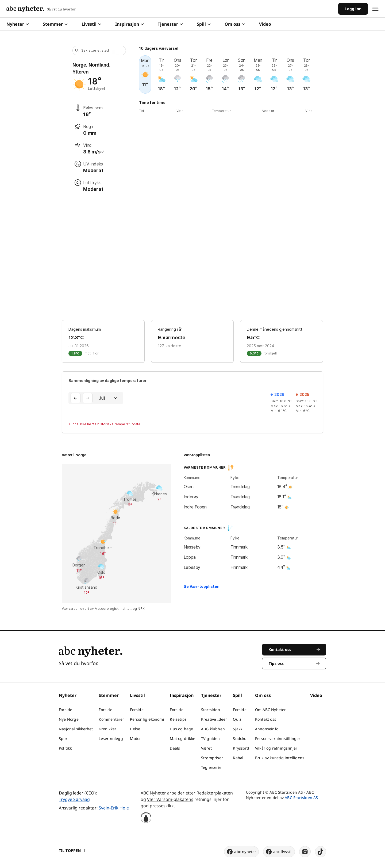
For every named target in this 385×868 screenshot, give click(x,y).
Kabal (238, 758)
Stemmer (55, 24)
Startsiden (211, 710)
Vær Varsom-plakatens (170, 799)
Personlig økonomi (147, 719)
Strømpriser (212, 758)
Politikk (65, 748)
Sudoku (240, 738)
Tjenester (170, 24)
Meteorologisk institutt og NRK (120, 609)
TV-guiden (211, 738)
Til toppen (72, 850)
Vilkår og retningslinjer (276, 748)
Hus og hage (181, 729)
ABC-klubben (213, 729)
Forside (66, 710)
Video (265, 24)
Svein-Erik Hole (114, 808)
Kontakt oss (266, 719)
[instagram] (305, 852)
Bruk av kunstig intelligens (280, 758)
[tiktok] (321, 852)
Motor (135, 738)
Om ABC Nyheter (271, 710)
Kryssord (241, 748)
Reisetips (178, 719)
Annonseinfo (267, 729)
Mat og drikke (182, 738)
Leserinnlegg (111, 738)
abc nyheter (241, 852)
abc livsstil (279, 852)
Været (206, 748)
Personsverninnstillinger (278, 738)
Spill (204, 24)
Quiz (237, 719)
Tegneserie (211, 767)
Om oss (235, 24)
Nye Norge (69, 719)
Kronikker (107, 729)
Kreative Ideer (214, 719)
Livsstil (91, 24)
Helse (135, 729)
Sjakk (238, 729)
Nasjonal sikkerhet (76, 729)
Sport (64, 738)
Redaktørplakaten (215, 793)
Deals (175, 748)
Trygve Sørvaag (74, 799)
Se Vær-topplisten (202, 586)
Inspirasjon (130, 24)
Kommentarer (111, 719)
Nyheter (18, 24)
